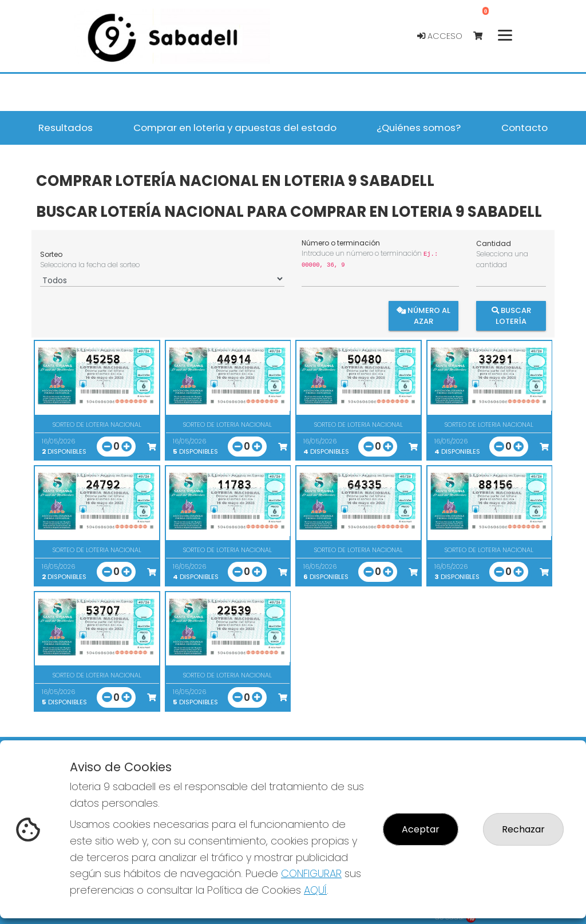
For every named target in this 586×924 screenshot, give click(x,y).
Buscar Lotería (511, 316)
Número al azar (424, 316)
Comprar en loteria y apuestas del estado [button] (235, 128)
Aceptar (421, 829)
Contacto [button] (524, 128)
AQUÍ (315, 890)
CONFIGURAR (311, 873)
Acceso (440, 36)
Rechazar (523, 829)
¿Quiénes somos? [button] (419, 128)
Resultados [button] (66, 128)
